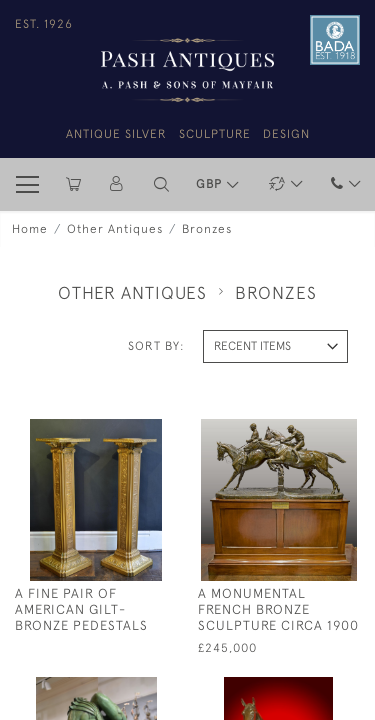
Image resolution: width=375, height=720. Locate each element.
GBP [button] (211, 184)
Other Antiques (115, 229)
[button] (161, 184)
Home (30, 229)
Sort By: (156, 346)
